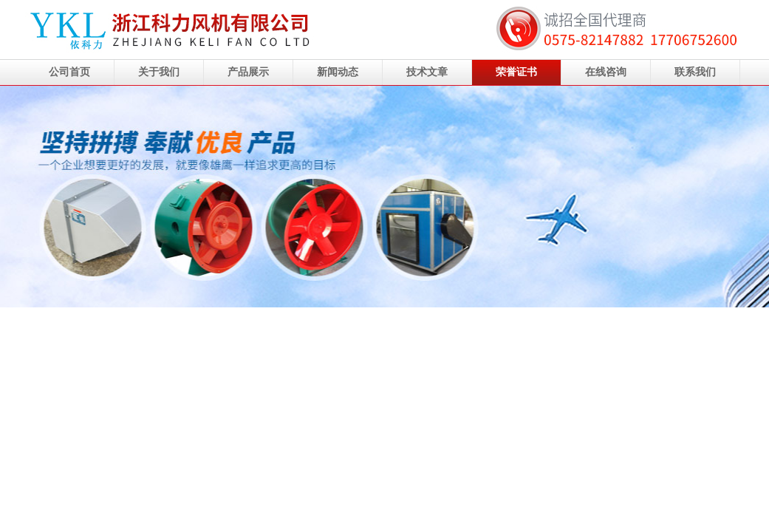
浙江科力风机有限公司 (384, 197)
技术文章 (427, 72)
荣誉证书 (516, 72)
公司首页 (69, 72)
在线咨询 (606, 72)
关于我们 (159, 72)
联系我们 (695, 72)
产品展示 (248, 72)
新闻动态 (338, 72)
